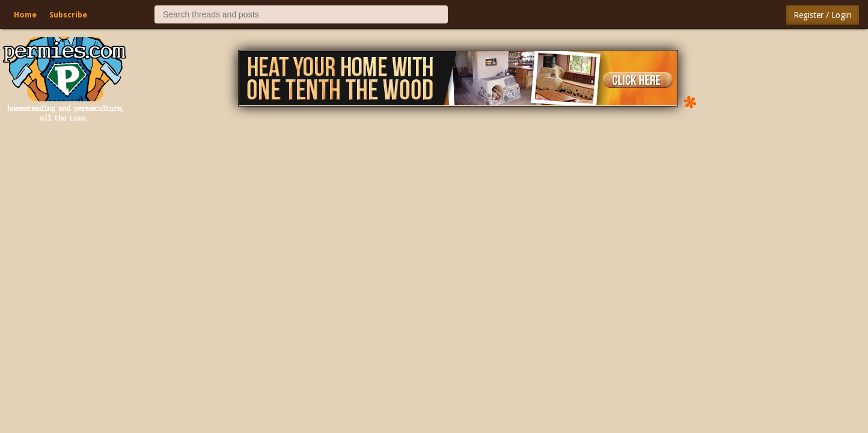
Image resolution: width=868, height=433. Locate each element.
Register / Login (823, 15)
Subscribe (68, 15)
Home (25, 15)
